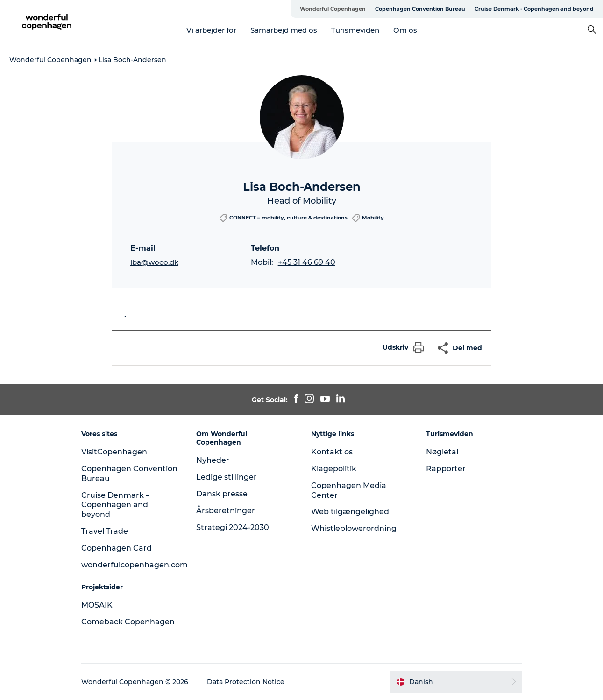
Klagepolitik (334, 469)
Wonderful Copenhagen (333, 9)
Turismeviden (355, 30)
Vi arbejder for (211, 30)
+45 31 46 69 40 (307, 262)
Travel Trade (105, 531)
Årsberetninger (226, 511)
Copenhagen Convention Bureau (420, 9)
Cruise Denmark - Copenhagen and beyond (534, 9)
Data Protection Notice (246, 682)
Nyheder (213, 460)
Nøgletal (442, 452)
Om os (405, 30)
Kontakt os (332, 452)
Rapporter (446, 469)
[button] (401, 348)
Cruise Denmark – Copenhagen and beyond (115, 505)
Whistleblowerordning (354, 528)
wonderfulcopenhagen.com (135, 565)
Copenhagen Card (117, 548)
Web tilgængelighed (350, 512)
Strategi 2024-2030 (233, 527)
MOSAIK (97, 605)
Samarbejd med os (284, 30)
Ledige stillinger (227, 477)
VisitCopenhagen (114, 452)
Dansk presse (222, 494)
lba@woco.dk (154, 262)
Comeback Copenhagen (128, 622)
